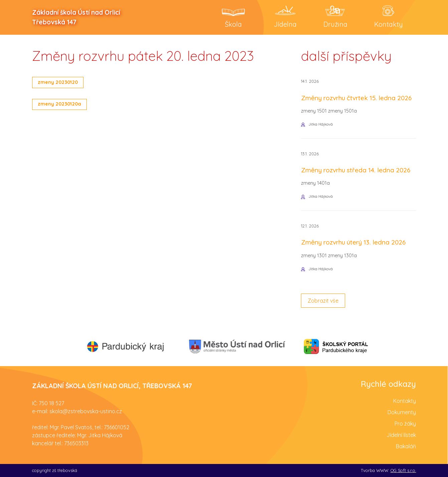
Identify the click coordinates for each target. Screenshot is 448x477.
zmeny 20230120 (58, 82)
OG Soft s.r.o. (403, 470)
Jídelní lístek (401, 435)
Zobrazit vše (323, 301)
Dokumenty (402, 412)
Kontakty (405, 401)
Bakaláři (406, 446)
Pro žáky (405, 424)
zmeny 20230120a (59, 104)
